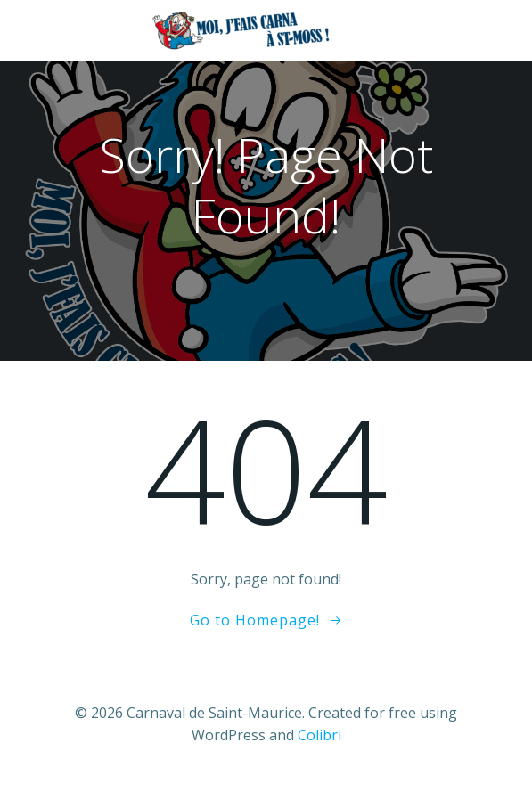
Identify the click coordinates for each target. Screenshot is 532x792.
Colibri (319, 735)
